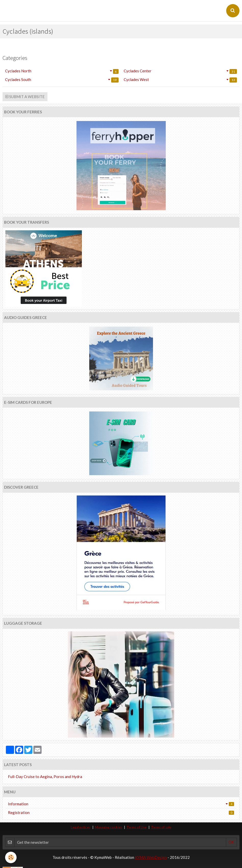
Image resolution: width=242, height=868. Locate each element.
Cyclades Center (180, 71)
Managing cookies (108, 827)
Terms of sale (161, 827)
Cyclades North (62, 71)
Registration (121, 812)
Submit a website (25, 97)
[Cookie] (11, 857)
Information (121, 804)
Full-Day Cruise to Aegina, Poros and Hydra (45, 777)
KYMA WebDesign (151, 857)
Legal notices (81, 827)
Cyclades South (62, 80)
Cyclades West (180, 80)
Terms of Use (136, 827)
